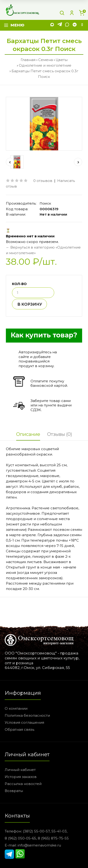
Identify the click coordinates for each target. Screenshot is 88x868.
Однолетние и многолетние (45, 65)
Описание (28, 434)
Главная (28, 60)
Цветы (62, 60)
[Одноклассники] (82, 25)
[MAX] (52, 25)
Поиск (45, 203)
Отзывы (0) (60, 434)
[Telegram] (60, 25)
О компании (16, 708)
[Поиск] (62, 13)
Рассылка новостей (23, 784)
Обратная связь (19, 729)
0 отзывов (43, 181)
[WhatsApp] (67, 25)
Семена (46, 60)
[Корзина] (82, 13)
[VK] (75, 25)
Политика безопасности (27, 715)
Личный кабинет (20, 770)
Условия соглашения (24, 722)
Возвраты (14, 791)
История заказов (21, 777)
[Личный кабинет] (72, 13)
